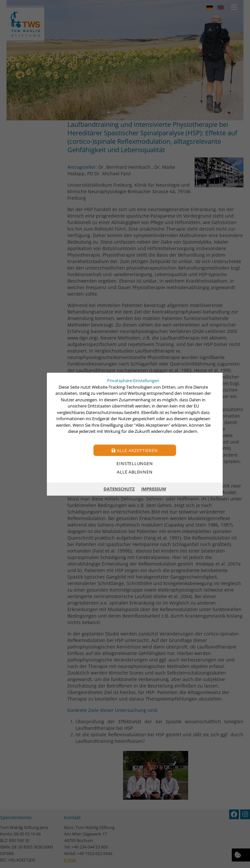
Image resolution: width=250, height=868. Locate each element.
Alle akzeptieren (135, 450)
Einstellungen (135, 463)
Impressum (154, 489)
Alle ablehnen (135, 472)
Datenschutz (119, 489)
